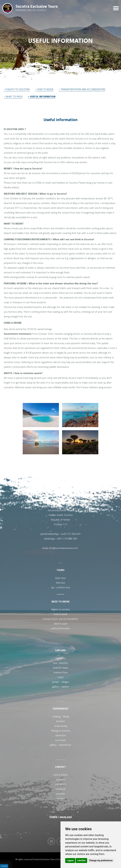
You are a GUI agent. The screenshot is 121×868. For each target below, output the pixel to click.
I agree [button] (70, 860)
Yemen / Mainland (61, 817)
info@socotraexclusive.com (64, 548)
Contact (61, 767)
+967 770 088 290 (67, 539)
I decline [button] (81, 860)
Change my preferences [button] (101, 860)
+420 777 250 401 (71, 534)
